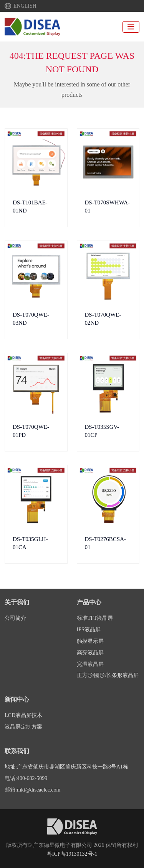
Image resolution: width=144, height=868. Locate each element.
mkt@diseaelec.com (39, 790)
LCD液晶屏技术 (23, 715)
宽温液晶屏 (90, 664)
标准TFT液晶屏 (95, 618)
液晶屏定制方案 (23, 727)
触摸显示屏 (90, 641)
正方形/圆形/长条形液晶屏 (108, 675)
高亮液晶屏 (90, 653)
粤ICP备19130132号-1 (72, 854)
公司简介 (15, 618)
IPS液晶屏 (89, 630)
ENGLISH (25, 6)
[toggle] (131, 27)
